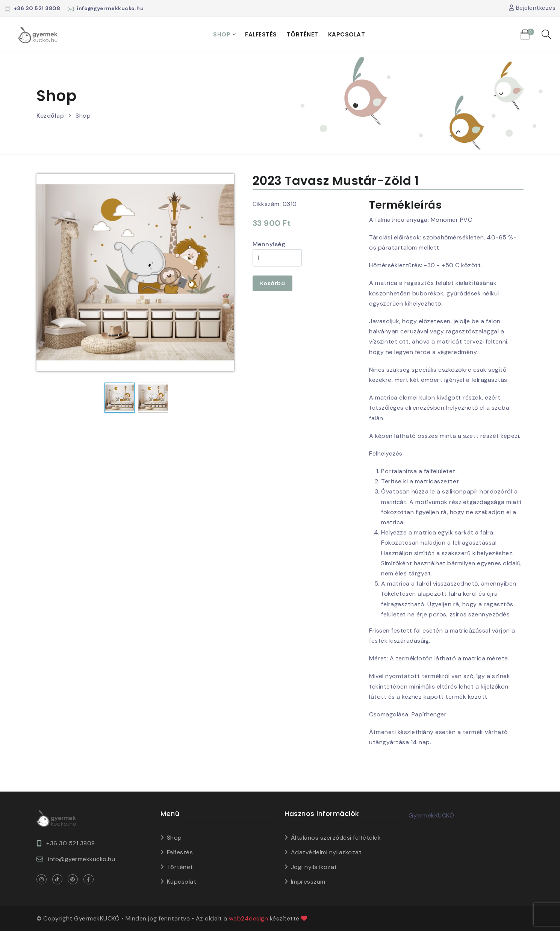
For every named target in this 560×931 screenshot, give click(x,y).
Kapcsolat (347, 34)
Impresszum (308, 882)
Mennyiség (269, 244)
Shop (222, 34)
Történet (303, 34)
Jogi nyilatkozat (314, 867)
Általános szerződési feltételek (336, 838)
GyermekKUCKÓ (431, 815)
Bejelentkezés (532, 8)
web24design (249, 918)
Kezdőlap (50, 116)
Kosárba (273, 283)
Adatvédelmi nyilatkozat (326, 852)
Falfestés (261, 34)
